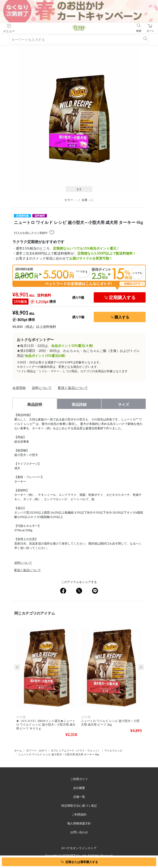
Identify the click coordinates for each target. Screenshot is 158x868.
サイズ (124, 404)
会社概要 (79, 788)
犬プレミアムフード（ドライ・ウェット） (76, 750)
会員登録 (19, 388)
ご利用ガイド (79, 779)
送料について (42, 388)
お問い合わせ (79, 832)
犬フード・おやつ (36, 750)
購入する (122, 317)
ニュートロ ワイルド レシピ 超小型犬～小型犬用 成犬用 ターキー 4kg (59, 754)
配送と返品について (73, 388)
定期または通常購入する (82, 862)
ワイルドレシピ (113, 750)
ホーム (18, 750)
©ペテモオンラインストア (79, 848)
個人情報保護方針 (79, 823)
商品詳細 (79, 404)
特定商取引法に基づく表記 (79, 805)
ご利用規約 (79, 814)
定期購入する (122, 297)
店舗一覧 (79, 797)
